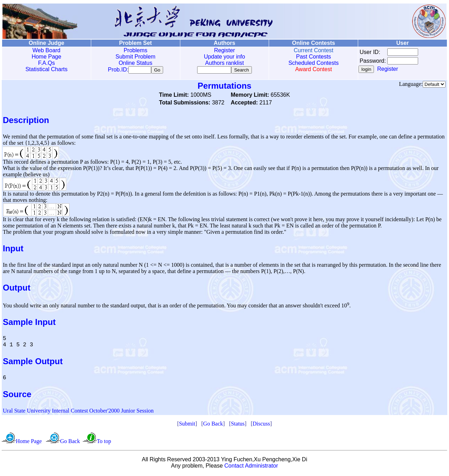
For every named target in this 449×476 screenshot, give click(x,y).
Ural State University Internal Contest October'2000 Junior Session (78, 412)
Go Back (213, 425)
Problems (135, 50)
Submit (187, 425)
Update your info (224, 57)
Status (238, 425)
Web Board (47, 50)
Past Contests (314, 57)
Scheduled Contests (313, 63)
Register (224, 50)
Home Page (46, 57)
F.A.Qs (46, 63)
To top (104, 443)
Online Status (135, 63)
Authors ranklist (224, 63)
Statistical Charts (46, 69)
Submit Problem (135, 57)
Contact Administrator (251, 467)
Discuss (261, 425)
